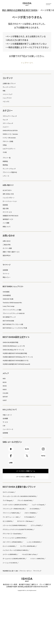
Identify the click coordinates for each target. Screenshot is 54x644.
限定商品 (6, 165)
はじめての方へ (8, 190)
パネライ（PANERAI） (10, 528)
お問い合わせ (7, 241)
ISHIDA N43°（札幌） (10, 299)
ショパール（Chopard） (11, 516)
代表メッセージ (8, 415)
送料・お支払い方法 (10, 194)
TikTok (43, 458)
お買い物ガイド (10, 185)
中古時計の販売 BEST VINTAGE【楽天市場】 (18, 353)
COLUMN (6, 393)
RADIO (5, 390)
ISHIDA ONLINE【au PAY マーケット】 (16, 350)
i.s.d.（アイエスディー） (11, 149)
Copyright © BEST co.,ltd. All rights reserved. (27, 614)
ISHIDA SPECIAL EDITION (12, 131)
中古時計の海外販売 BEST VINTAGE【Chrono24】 (20, 364)
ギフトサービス (8, 212)
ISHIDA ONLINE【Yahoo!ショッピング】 (17, 346)
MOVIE (5, 386)
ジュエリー (7, 127)
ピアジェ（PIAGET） (10, 545)
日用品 (5, 145)
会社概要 (6, 418)
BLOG (27, 450)
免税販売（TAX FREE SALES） (13, 216)
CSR (4, 426)
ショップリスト (8, 98)
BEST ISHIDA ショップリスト (16, 287)
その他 (5, 152)
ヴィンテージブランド (11, 87)
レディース (7, 176)
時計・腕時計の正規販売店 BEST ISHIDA (20, 10)
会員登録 (6, 270)
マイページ (8, 265)
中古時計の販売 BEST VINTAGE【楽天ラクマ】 (19, 361)
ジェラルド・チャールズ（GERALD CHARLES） (19, 574)
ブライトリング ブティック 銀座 (14, 310)
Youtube (11, 450)
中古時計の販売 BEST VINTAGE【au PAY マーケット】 (21, 357)
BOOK (5, 382)
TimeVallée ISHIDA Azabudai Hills (15, 303)
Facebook (11, 458)
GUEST (5, 400)
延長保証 (6, 205)
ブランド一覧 (7, 158)
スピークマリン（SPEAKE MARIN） (15, 562)
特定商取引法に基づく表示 (12, 595)
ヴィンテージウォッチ (11, 169)
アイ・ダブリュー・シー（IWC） (33, 528)
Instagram (43, 450)
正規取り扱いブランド (11, 84)
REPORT (6, 397)
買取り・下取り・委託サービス (13, 252)
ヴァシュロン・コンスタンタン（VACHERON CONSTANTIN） (24, 504)
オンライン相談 (8, 248)
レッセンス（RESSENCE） (12, 566)
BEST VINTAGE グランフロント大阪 (15, 324)
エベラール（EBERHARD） (12, 578)
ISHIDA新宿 (7, 292)
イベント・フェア (9, 94)
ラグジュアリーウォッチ (11, 116)
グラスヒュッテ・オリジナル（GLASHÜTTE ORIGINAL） (22, 549)
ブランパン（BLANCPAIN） (29, 508)
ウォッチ (6, 120)
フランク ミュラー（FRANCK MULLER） (16, 520)
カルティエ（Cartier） (10, 499)
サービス (6, 422)
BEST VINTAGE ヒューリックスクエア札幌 (18, 328)
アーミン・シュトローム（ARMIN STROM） (17, 557)
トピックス (7, 102)
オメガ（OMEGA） (9, 524)
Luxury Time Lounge (10, 306)
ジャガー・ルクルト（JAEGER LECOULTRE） (18, 512)
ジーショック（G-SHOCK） (34, 587)
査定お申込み (7, 256)
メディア (7, 373)
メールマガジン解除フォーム (26, 483)
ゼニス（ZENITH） (27, 533)
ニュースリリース (9, 429)
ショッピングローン (10, 198)
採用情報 (6, 433)
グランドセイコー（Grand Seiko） (14, 553)
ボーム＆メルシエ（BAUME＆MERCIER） (17, 582)
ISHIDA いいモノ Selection (12, 134)
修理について (7, 227)
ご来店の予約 (7, 245)
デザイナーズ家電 (9, 141)
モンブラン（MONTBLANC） (12, 570)
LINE (11, 467)
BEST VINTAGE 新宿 (10, 321)
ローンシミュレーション (11, 201)
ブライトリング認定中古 (11, 172)
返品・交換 (6, 209)
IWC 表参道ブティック (11, 317)
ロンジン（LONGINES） (34, 566)
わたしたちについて (12, 410)
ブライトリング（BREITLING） (30, 524)
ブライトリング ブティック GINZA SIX (16, 314)
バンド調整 (7, 223)
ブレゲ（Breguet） (9, 508)
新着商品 (6, 162)
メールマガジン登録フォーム (26, 476)
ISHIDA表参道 (8, 295)
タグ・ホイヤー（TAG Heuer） (13, 537)
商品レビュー (7, 277)
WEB (4, 379)
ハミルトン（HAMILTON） (11, 587)
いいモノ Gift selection (11, 138)
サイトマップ (44, 595)
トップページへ (27, 63)
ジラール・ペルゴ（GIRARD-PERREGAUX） (17, 541)
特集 (4, 91)
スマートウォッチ (9, 123)
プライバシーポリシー (31, 595)
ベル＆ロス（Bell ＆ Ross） (35, 578)
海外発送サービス (9, 219)
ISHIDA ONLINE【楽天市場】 (12, 343)
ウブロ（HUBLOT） (9, 533)
